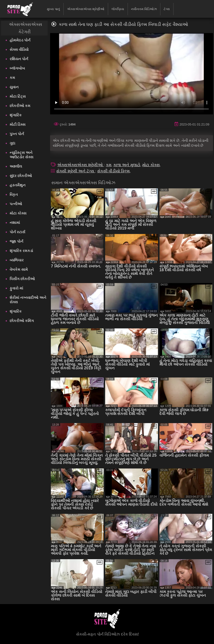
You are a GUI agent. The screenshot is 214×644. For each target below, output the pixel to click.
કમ (12, 78)
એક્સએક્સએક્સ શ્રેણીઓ (86, 9)
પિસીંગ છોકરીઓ (22, 279)
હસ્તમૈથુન (18, 185)
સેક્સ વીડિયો (19, 49)
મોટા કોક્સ (18, 213)
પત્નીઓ (16, 204)
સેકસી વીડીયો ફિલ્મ (114, 171)
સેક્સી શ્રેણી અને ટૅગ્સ (76, 171)
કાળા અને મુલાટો (127, 165)
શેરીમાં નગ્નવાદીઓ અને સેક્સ (28, 300)
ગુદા (12, 143)
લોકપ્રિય (118, 9)
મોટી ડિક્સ (18, 124)
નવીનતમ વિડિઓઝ (144, 9)
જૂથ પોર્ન (16, 241)
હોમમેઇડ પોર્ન (20, 40)
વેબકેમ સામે (19, 269)
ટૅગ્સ (167, 9)
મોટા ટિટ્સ (18, 96)
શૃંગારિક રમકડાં (21, 251)
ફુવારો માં (16, 288)
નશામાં (15, 223)
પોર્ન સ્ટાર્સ (17, 232)
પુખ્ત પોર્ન (17, 134)
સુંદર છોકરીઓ (21, 176)
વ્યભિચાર (17, 260)
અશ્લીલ (16, 166)
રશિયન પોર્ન (19, 59)
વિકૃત (14, 194)
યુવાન (14, 87)
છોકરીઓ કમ (20, 106)
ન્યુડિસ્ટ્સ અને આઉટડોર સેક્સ (21, 155)
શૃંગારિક (16, 115)
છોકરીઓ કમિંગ (22, 321)
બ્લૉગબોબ (17, 68)
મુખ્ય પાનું (53, 9)
